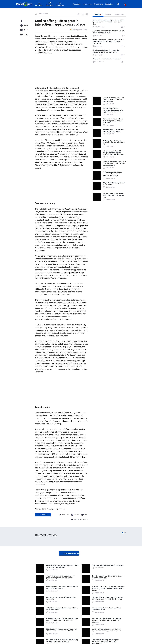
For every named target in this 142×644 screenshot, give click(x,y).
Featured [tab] (108, 15)
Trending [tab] (98, 15)
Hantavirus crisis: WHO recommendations (107, 59)
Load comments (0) (71, 553)
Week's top (77, 4)
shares (43, 515)
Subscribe (109, 4)
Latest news (87, 4)
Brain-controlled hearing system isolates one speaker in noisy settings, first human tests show (108, 22)
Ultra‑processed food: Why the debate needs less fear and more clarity (108, 32)
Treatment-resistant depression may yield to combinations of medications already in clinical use (108, 42)
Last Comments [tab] (119, 15)
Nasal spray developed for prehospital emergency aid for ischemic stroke (106, 51)
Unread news (98, 4)
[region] (109, 42)
